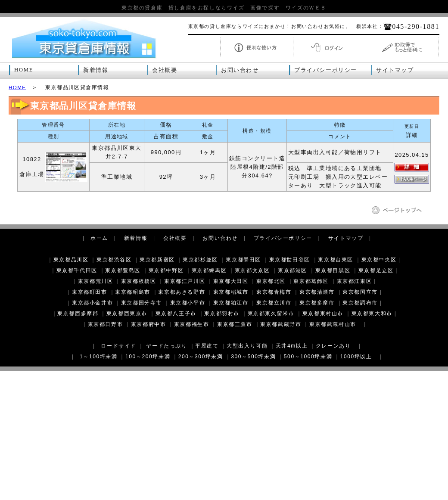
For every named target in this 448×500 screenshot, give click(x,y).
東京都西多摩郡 (78, 314)
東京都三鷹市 (235, 324)
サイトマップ (395, 70)
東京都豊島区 (123, 270)
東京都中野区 (166, 270)
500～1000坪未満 (308, 357)
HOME (24, 70)
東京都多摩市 (317, 303)
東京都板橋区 (139, 281)
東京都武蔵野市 (281, 324)
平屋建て (207, 346)
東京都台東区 (336, 260)
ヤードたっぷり (166, 346)
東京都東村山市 (323, 314)
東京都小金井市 (92, 303)
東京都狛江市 (231, 303)
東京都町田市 (90, 292)
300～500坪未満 (253, 357)
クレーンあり (333, 346)
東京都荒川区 (96, 281)
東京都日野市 (106, 324)
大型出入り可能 (247, 346)
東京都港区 (292, 270)
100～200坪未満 (148, 357)
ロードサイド (118, 346)
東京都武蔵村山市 (333, 324)
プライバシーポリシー (326, 70)
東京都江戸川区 (185, 281)
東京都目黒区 (333, 270)
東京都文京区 (252, 270)
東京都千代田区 (77, 270)
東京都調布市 (360, 303)
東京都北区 (271, 281)
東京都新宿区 (157, 260)
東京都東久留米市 (271, 314)
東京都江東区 (355, 281)
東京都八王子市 (176, 314)
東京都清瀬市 (317, 292)
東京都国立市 (360, 292)
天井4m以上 (292, 346)
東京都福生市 (192, 324)
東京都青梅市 (274, 292)
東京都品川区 (71, 260)
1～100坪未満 (99, 357)
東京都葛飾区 (311, 281)
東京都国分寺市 (142, 303)
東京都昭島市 (133, 292)
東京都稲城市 (231, 292)
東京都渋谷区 (114, 260)
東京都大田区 (231, 281)
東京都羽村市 (222, 314)
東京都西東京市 (127, 314)
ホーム (99, 238)
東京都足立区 (376, 270)
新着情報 (96, 70)
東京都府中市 (149, 324)
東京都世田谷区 (290, 260)
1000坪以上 (356, 357)
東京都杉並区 (200, 260)
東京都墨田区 (243, 260)
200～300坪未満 (201, 357)
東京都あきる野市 (182, 292)
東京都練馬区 (209, 270)
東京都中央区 (379, 260)
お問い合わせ (240, 70)
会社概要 (165, 70)
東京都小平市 (188, 303)
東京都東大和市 (372, 314)
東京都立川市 (274, 303)
